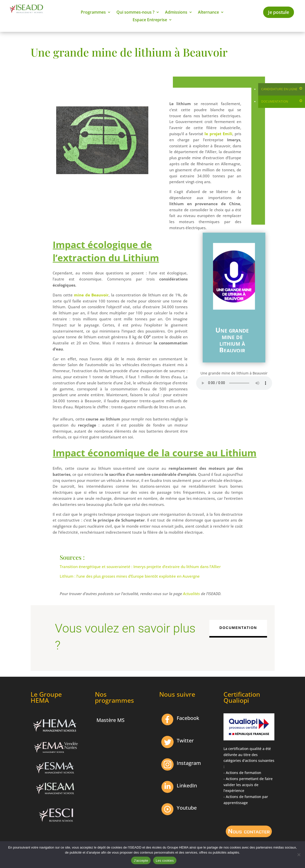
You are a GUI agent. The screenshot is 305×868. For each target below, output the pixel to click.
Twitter (185, 741)
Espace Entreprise (150, 20)
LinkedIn (187, 785)
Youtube (187, 808)
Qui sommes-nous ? (135, 13)
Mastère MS (110, 720)
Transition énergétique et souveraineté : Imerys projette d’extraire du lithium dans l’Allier (140, 567)
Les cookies (165, 861)
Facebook (188, 718)
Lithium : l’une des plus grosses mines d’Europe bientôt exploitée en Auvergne (130, 576)
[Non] (299, 855)
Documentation (275, 101)
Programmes (93, 13)
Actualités (191, 594)
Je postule (279, 12)
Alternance (208, 13)
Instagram (189, 763)
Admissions (176, 13)
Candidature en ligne (279, 89)
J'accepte (141, 861)
